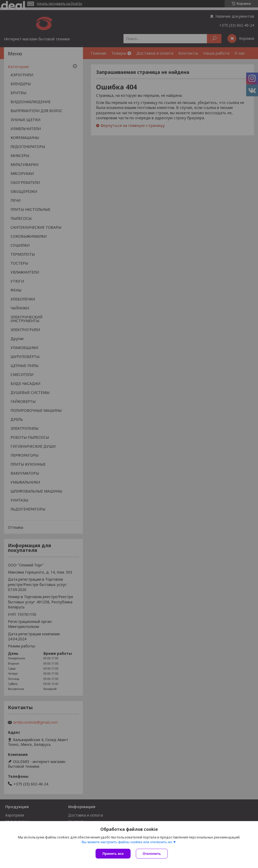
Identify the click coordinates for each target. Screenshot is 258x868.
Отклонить (152, 854)
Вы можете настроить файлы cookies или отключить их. (127, 842)
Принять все (113, 854)
